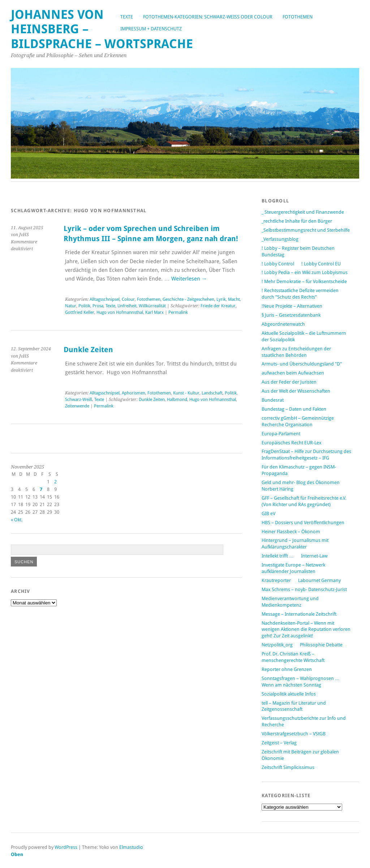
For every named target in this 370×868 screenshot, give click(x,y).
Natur (71, 306)
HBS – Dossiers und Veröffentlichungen (303, 523)
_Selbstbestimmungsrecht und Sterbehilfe (306, 230)
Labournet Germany (319, 580)
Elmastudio (131, 847)
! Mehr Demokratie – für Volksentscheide (304, 281)
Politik (84, 306)
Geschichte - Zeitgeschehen (188, 299)
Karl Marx (154, 312)
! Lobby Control (278, 264)
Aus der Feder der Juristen (289, 382)
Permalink (178, 312)
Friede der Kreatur (218, 306)
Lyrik (221, 299)
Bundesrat (273, 400)
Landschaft (212, 393)
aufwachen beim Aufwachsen (293, 373)
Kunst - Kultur (186, 393)
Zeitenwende (77, 406)
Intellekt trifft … (278, 556)
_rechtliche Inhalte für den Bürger (297, 221)
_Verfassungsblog (280, 239)
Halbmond (177, 399)
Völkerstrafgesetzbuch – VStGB (294, 734)
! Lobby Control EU (321, 264)
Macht (234, 299)
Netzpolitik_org (277, 645)
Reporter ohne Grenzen (287, 669)
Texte (127, 17)
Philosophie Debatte (321, 645)
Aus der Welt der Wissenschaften (296, 391)
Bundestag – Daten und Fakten (294, 409)
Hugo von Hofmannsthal (120, 312)
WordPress (66, 847)
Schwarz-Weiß (79, 399)
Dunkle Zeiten (88, 350)
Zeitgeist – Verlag (279, 743)
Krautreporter (276, 580)
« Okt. (17, 520)
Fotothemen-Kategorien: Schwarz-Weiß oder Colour (208, 17)
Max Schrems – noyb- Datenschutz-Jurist (304, 589)
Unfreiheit (127, 306)
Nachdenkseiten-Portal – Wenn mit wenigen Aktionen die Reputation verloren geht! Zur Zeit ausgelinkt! (306, 630)
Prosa (98, 306)
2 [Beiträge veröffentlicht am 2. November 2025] (55, 482)
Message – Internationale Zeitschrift (299, 614)
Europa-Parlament (281, 434)
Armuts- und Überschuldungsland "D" (302, 364)
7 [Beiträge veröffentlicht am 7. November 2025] (41, 489)
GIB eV (268, 514)
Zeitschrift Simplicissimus (288, 767)
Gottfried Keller (80, 312)
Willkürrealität (152, 306)
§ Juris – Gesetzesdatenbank (291, 315)
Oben (17, 854)
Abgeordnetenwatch (283, 324)
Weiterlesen (189, 279)
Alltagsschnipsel (105, 299)
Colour (128, 299)
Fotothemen (298, 17)
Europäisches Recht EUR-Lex (292, 443)
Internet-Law (314, 556)
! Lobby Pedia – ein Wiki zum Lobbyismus (305, 272)
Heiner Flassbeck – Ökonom (291, 532)
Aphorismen (134, 393)
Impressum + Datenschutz (151, 29)
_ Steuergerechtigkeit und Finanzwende (303, 212)
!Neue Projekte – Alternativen (292, 306)
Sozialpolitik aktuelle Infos (289, 694)
